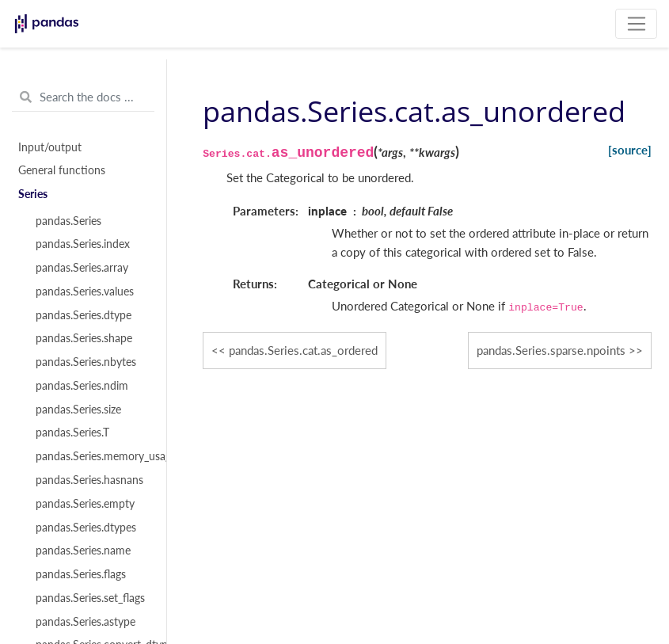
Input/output (50, 147)
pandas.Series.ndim (82, 386)
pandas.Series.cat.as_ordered (303, 350)
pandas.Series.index (83, 244)
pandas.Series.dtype (84, 315)
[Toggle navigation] (636, 24)
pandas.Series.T (72, 433)
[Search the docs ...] (83, 97)
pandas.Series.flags (81, 574)
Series (33, 194)
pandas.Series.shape (84, 338)
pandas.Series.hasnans (89, 480)
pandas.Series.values (85, 292)
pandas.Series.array (82, 268)
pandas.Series (68, 221)
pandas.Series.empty (85, 504)
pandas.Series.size (78, 410)
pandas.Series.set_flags (90, 598)
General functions (62, 170)
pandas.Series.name (83, 551)
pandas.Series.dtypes (86, 528)
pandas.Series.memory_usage (92, 456)
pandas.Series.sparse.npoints (551, 350)
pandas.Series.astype (86, 622)
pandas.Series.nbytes (86, 362)
